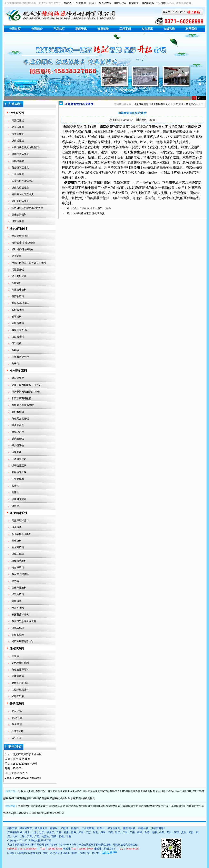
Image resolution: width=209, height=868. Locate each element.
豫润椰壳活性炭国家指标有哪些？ (101, 791)
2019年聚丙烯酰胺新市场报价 (25, 798)
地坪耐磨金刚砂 (20, 357)
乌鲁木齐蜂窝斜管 (110, 806)
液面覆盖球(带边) (21, 615)
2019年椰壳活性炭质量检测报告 (138, 791)
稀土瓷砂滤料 (19, 276)
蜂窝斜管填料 (19, 561)
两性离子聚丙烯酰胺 (23, 405)
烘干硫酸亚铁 (19, 466)
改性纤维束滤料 (20, 683)
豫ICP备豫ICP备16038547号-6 (61, 845)
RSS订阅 (46, 841)
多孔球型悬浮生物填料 (24, 621)
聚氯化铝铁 (18, 432)
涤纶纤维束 (18, 696)
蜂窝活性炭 (18, 221)
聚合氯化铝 (18, 412)
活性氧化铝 (18, 270)
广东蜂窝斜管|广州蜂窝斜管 (184, 806)
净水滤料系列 (18, 228)
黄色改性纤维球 (20, 663)
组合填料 (17, 527)
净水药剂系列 (18, 371)
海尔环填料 (18, 568)
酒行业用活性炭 (20, 201)
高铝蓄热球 (18, 635)
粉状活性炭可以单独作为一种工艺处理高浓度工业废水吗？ (50, 791)
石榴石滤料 (18, 310)
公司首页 (15, 29)
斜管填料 (71, 183)
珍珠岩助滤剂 (19, 499)
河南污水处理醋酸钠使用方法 (152, 806)
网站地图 (36, 841)
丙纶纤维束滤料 (20, 690)
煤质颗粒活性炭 (20, 188)
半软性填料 (18, 594)
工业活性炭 (18, 174)
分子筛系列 (17, 704)
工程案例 (125, 29)
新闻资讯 (81, 29)
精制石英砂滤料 (20, 303)
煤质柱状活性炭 (20, 154)
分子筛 (15, 364)
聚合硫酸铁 (18, 445)
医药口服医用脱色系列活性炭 (28, 208)
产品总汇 (59, 29)
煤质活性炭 (18, 141)
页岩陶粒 (17, 343)
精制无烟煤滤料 (20, 236)
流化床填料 (18, 628)
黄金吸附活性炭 (20, 168)
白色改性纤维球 (20, 670)
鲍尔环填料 (18, 547)
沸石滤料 (161, 3)
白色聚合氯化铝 (20, 419)
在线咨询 (169, 29)
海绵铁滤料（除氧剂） (24, 243)
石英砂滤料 (18, 296)
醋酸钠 (68, 3)
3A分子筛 (17, 711)
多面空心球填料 (20, 574)
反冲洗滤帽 (18, 608)
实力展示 (147, 29)
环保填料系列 (18, 513)
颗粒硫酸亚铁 (19, 472)
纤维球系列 (17, 649)
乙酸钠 (15, 486)
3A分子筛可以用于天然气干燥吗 (92, 208)
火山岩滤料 (18, 337)
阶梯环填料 (18, 554)
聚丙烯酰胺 (148, 3)
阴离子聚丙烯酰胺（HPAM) (27, 385)
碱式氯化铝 (18, 439)
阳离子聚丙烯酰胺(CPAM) (26, 392)
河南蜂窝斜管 (128, 806)
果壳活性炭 (105, 3)
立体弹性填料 (19, 588)
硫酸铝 (15, 506)
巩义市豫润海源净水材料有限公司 (152, 104)
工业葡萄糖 (80, 3)
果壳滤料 (17, 256)
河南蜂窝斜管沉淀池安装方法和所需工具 (40, 806)
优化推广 (97, 853)
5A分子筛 (17, 724)
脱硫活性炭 (18, 161)
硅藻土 (93, 3)
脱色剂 (75, 828)
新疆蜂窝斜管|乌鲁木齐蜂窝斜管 (47, 813)
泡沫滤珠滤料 (19, 290)
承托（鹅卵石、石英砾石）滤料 (29, 263)
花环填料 (17, 541)
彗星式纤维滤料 (20, 330)
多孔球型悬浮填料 (21, 534)
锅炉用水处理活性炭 (23, 194)
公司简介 (37, 29)
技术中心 (191, 104)
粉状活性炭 (18, 134)
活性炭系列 (17, 113)
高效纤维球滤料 (20, 521)
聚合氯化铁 (18, 425)
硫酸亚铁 (17, 452)
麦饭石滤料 (18, 323)
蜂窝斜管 (134, 3)
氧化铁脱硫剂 (19, 215)
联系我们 (191, 29)
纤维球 (15, 656)
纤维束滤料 (18, 676)
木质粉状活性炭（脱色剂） (26, 147)
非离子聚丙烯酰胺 (21, 398)
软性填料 (17, 601)
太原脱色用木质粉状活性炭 (89, 213)
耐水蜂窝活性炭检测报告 (81, 798)
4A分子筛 (17, 718)
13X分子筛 (17, 731)
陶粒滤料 (17, 283)
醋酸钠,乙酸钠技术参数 (55, 798)
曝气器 (15, 581)
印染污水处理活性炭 (23, 181)
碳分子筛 (17, 738)
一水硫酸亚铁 (19, 459)
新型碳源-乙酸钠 (165, 791)
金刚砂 (15, 350)
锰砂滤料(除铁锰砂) (22, 249)
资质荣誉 (103, 29)
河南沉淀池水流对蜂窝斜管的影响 (81, 806)
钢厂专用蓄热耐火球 (23, 641)
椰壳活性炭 (120, 3)
